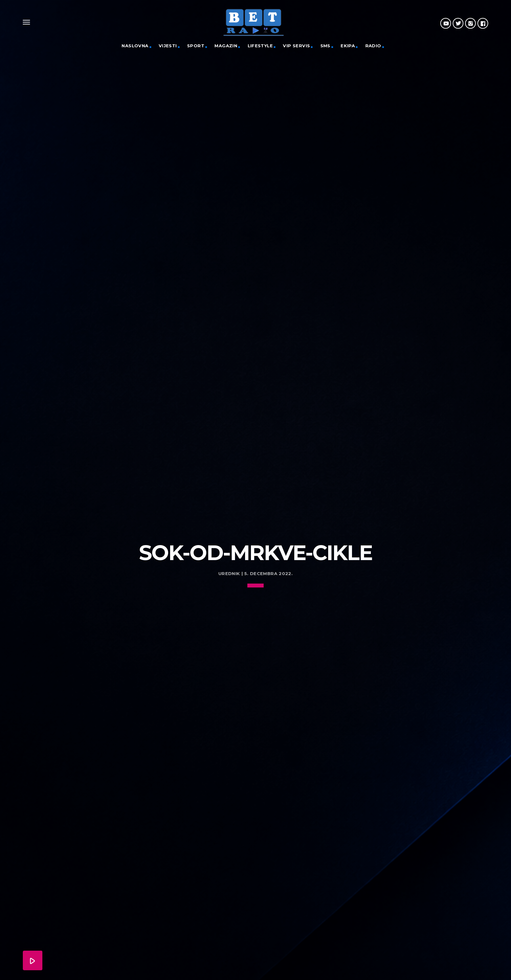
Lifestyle (260, 46)
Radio (373, 46)
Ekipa (348, 46)
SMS (325, 46)
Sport (196, 46)
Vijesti (168, 46)
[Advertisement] (255, 472)
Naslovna (135, 46)
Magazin (226, 46)
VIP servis (296, 46)
